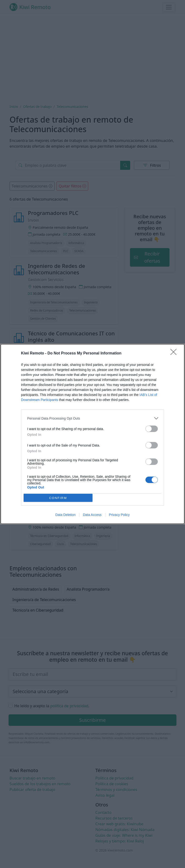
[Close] (175, 353)
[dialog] (92, 434)
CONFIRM (58, 498)
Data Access (92, 515)
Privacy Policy (119, 515)
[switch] (152, 429)
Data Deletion (65, 515)
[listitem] (92, 418)
